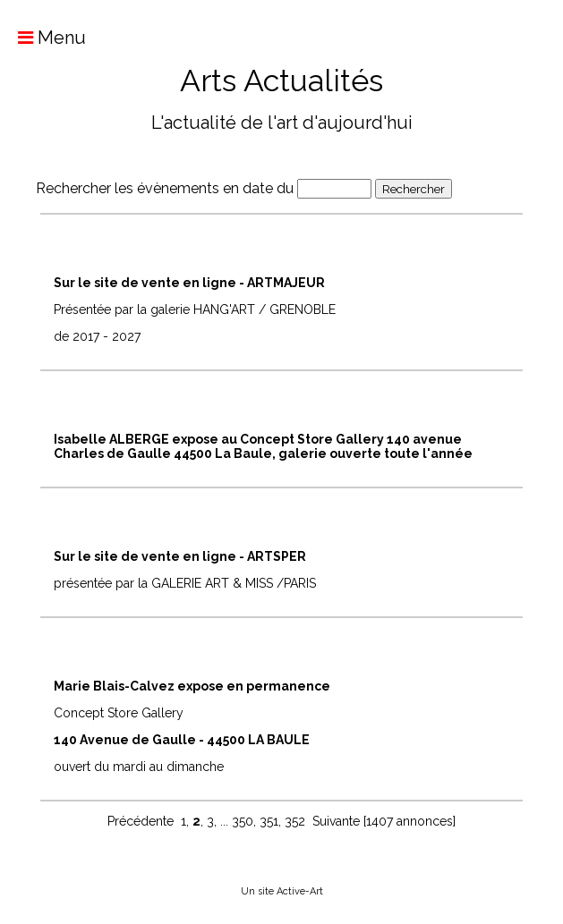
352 (295, 821)
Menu (43, 38)
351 (269, 821)
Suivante (336, 821)
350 (243, 821)
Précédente (141, 821)
